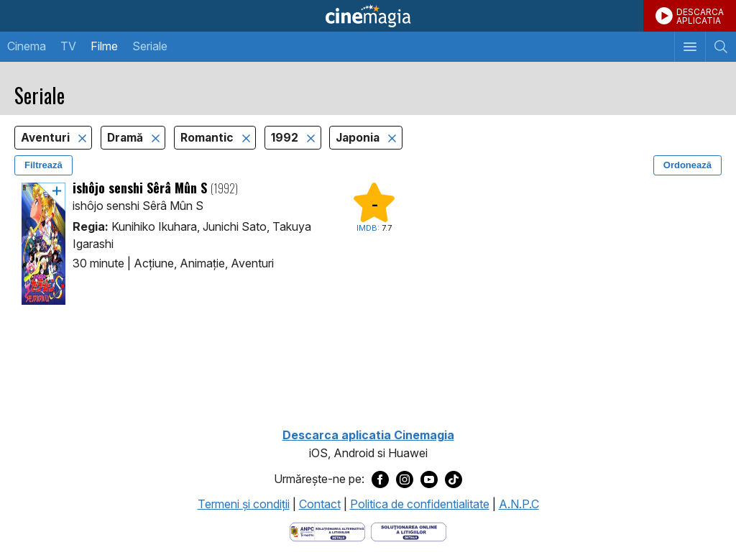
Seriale (150, 46)
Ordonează (687, 165)
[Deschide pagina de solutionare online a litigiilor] (409, 531)
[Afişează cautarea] (721, 47)
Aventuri (47, 138)
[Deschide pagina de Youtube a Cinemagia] (429, 479)
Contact (320, 504)
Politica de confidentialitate (420, 504)
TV (68, 46)
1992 (286, 138)
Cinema (27, 46)
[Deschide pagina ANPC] (327, 531)
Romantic (208, 138)
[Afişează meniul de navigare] (690, 47)
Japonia (359, 138)
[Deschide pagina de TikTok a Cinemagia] (454, 479)
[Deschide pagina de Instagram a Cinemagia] (405, 479)
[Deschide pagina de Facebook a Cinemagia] (380, 479)
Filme (104, 46)
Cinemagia (368, 16)
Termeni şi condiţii (244, 504)
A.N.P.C (519, 504)
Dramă (126, 138)
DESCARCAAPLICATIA (700, 16)
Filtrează (43, 165)
